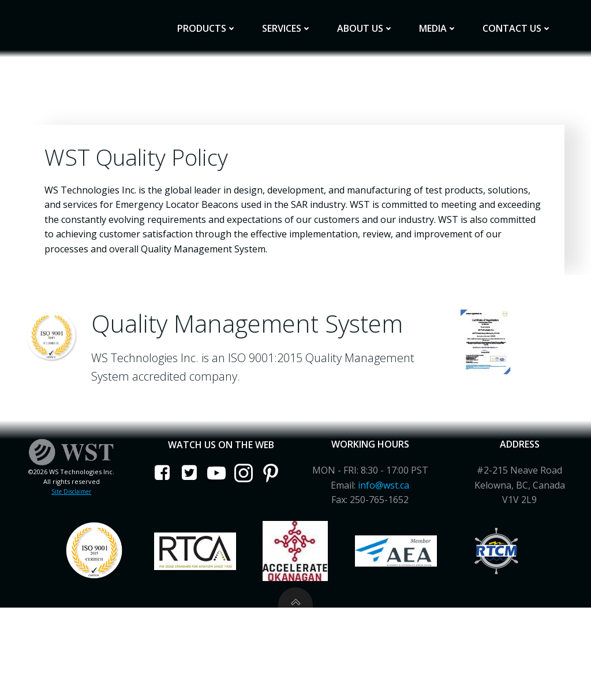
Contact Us (525, 21)
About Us (373, 21)
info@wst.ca (383, 563)
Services (295, 21)
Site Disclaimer (74, 569)
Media (446, 21)
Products (215, 21)
